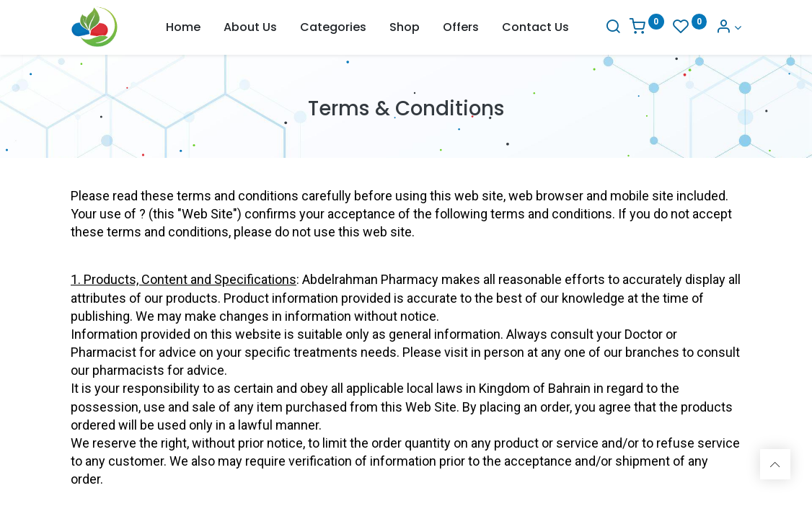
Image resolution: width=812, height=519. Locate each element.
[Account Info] (728, 28)
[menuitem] (183, 27)
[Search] (613, 28)
